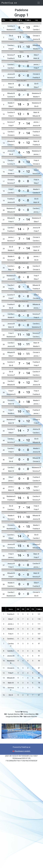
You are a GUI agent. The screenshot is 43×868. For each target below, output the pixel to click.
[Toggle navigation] (39, 3)
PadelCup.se (9, 3)
